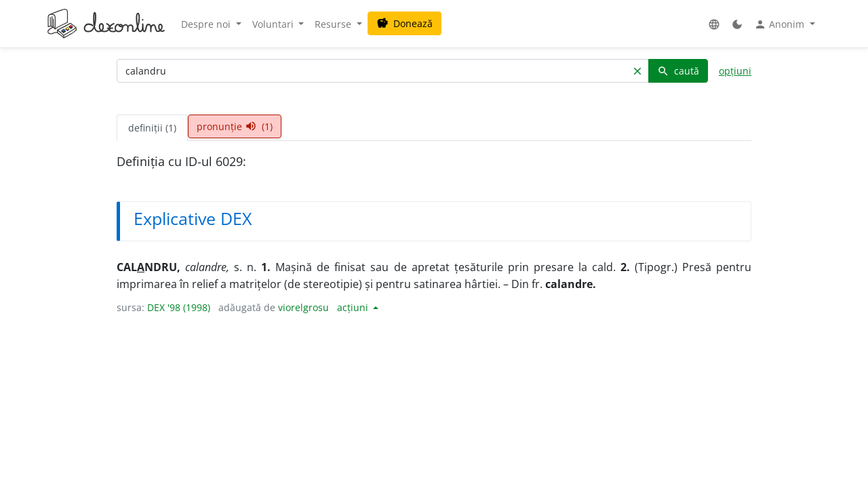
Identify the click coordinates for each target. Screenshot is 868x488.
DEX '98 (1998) (179, 307)
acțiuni (354, 307)
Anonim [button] (781, 24)
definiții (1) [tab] (152, 128)
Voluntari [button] (274, 24)
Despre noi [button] (207, 24)
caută (678, 71)
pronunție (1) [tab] (235, 126)
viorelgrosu (303, 307)
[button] (714, 24)
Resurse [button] (334, 24)
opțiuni (735, 71)
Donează (405, 23)
